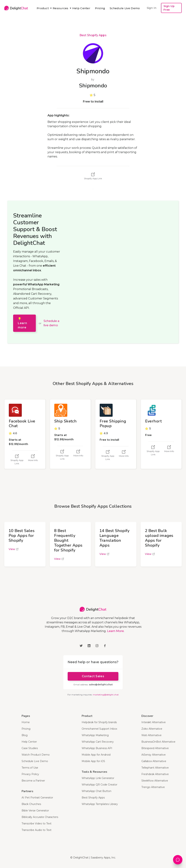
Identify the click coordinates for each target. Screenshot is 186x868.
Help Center (81, 8)
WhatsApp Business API (97, 748)
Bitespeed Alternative (155, 748)
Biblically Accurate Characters (40, 817)
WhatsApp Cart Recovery (98, 742)
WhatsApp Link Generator (98, 778)
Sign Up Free (169, 8)
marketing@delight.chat (106, 695)
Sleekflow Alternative (155, 781)
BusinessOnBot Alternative (158, 742)
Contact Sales (93, 676)
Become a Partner (33, 781)
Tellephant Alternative (155, 768)
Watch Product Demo (36, 755)
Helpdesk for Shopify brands (99, 722)
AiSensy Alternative (154, 755)
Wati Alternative (151, 735)
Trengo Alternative (153, 787)
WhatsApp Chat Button (97, 791)
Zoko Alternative (152, 729)
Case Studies (30, 748)
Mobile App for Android (96, 755)
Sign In (152, 8)
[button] (42, 8)
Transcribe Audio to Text (37, 830)
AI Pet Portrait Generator (37, 798)
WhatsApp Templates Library (100, 804)
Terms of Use (30, 768)
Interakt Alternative (154, 722)
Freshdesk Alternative (155, 774)
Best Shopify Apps (93, 35)
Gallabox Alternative (154, 761)
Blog (25, 735)
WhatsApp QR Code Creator (99, 785)
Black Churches (31, 804)
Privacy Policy (30, 774)
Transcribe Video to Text (37, 824)
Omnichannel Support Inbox (99, 729)
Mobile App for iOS (93, 761)
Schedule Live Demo (125, 8)
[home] (16, 8)
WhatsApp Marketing (95, 735)
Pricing (100, 8)
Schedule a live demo (51, 323)
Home (26, 722)
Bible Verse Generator (35, 811)
